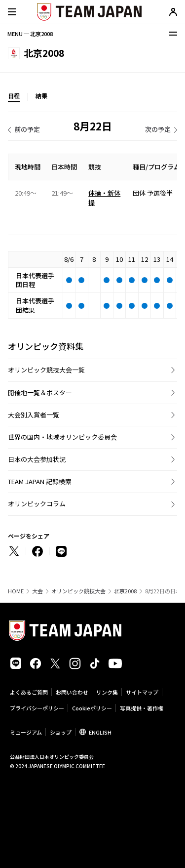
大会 (37, 591)
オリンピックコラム (37, 504)
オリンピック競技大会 (78, 591)
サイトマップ (142, 692)
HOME (16, 591)
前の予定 (27, 129)
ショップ (61, 732)
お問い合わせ (72, 692)
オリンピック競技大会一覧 (46, 370)
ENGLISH (100, 732)
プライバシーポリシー (37, 708)
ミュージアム (26, 732)
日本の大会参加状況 (37, 459)
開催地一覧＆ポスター (40, 393)
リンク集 (107, 692)
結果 (41, 96)
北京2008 (125, 591)
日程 (14, 96)
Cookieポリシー (92, 708)
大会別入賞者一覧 (34, 415)
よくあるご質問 (29, 692)
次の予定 (158, 129)
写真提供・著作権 (142, 708)
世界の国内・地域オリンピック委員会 (62, 437)
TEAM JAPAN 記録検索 (40, 481)
